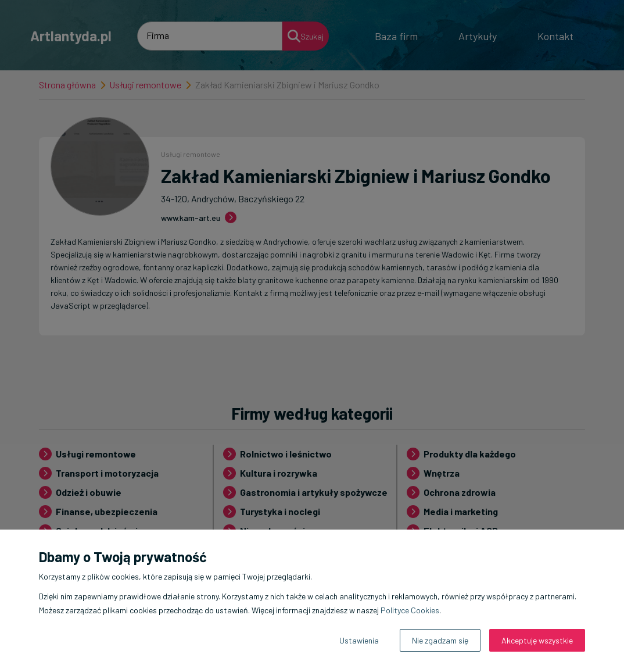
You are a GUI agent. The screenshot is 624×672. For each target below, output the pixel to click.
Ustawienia (359, 640)
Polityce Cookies (410, 610)
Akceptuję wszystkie (537, 640)
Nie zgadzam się (440, 640)
